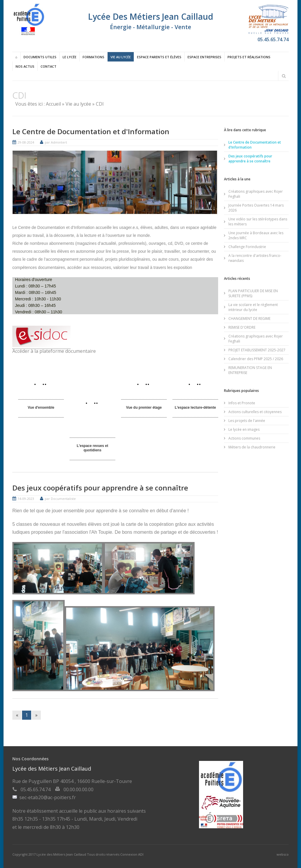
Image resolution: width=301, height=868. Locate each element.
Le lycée (70, 57)
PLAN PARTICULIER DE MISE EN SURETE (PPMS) (253, 293)
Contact (49, 66)
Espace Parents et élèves (159, 57)
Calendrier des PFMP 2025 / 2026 (256, 359)
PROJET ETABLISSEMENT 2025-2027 (257, 350)
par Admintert (56, 142)
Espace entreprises (204, 57)
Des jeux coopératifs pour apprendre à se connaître (100, 487)
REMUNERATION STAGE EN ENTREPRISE (250, 370)
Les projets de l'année (247, 420)
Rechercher (284, 76)
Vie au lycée (121, 57)
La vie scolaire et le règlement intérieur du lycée (253, 307)
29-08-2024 (26, 142)
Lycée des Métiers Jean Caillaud (62, 854)
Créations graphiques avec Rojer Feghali (256, 194)
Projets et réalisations (249, 57)
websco (283, 854)
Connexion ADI (132, 854)
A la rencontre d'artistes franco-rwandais (255, 258)
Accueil (53, 104)
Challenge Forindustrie (247, 246)
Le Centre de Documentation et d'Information (91, 131)
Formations (93, 57)
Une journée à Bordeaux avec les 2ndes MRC (256, 235)
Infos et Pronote (242, 403)
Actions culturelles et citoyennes (255, 411)
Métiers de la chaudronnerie (252, 447)
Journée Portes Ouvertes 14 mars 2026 (256, 207)
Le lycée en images (244, 429)
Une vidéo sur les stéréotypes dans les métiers (258, 221)
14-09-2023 (26, 498)
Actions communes (244, 438)
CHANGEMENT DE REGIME (249, 318)
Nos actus (25, 66)
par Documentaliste (60, 498)
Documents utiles (40, 57)
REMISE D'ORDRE (242, 327)
